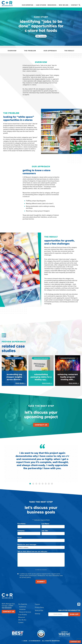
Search (79, 5)
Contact (74, 5)
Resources (22, 617)
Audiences (23, 607)
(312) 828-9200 (7, 608)
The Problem (30, 51)
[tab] (30, 484)
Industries (22, 609)
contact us (41, 425)
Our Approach (50, 51)
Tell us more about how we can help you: (33, 551)
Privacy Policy (39, 607)
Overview (12, 51)
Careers (37, 604)
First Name (22, 524)
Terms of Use (39, 611)
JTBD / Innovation (41, 36)
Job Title (45, 531)
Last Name (46, 524)
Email (20, 538)
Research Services (25, 612)
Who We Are (22, 620)
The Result (69, 51)
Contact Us (9, 612)
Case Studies (41, 5)
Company (21, 531)
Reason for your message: (27, 544)
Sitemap (37, 614)
